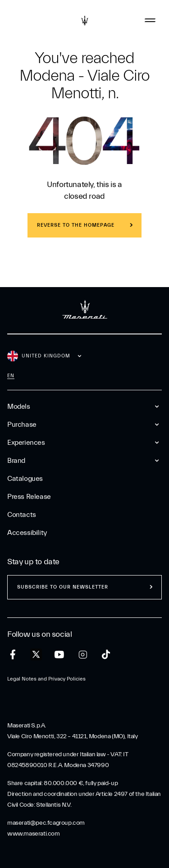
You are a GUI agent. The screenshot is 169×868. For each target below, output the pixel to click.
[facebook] (13, 655)
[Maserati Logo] (85, 20)
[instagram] (83, 655)
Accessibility (27, 533)
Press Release (29, 497)
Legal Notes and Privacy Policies (46, 679)
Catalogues (25, 479)
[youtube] (59, 655)
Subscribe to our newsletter (63, 587)
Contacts (22, 515)
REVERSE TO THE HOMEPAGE (76, 225)
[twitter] (36, 655)
